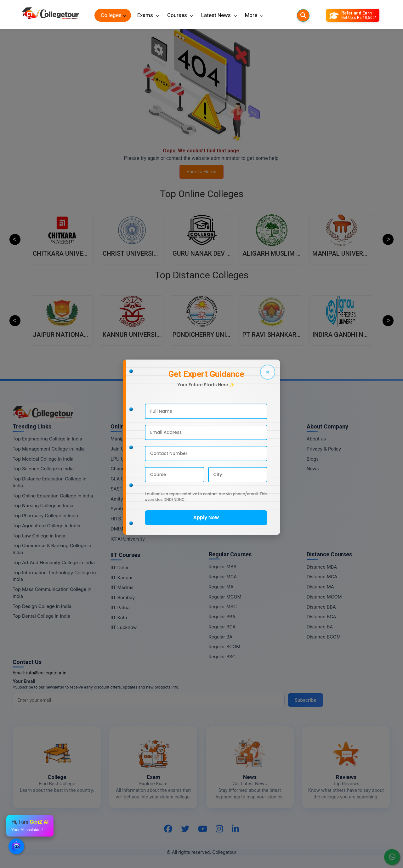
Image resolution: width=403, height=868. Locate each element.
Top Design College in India (42, 606)
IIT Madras (122, 587)
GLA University (127, 479)
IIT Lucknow (124, 627)
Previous (15, 239)
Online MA (220, 459)
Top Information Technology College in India (54, 576)
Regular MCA (223, 577)
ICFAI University (128, 539)
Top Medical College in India (43, 459)
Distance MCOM (324, 597)
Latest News (216, 15)
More (251, 15)
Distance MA (320, 587)
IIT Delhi (119, 567)
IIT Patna (120, 607)
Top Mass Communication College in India (52, 593)
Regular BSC (222, 657)
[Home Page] (50, 15)
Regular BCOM (225, 647)
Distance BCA (321, 617)
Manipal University (131, 439)
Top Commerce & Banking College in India (52, 549)
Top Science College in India (43, 469)
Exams (145, 15)
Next (388, 239)
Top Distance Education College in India (49, 482)
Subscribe (306, 700)
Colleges (111, 15)
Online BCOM (223, 519)
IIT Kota (119, 618)
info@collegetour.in (46, 673)
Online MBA (221, 439)
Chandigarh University (135, 469)
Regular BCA (222, 627)
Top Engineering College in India (47, 439)
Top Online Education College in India (53, 496)
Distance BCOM (324, 637)
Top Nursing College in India (43, 505)
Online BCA (221, 499)
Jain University (127, 449)
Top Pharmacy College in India (45, 516)
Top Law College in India (39, 536)
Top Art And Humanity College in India (54, 562)
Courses (177, 15)
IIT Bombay (123, 597)
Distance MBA (322, 567)
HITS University (127, 519)
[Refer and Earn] (353, 15)
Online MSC (221, 479)
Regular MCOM (225, 597)
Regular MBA (223, 567)
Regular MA (221, 587)
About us (316, 439)
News (313, 469)
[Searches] (303, 15)
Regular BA (221, 637)
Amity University (128, 499)
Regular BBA (222, 617)
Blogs (313, 459)
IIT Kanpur (122, 578)
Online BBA (221, 489)
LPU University (126, 459)
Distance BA (320, 627)
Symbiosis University (133, 509)
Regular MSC (223, 607)
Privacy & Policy (324, 449)
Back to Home (201, 172)
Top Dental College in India (41, 616)
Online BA (219, 509)
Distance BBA (321, 607)
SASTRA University (131, 489)
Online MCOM (224, 469)
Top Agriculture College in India (46, 526)
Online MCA (221, 449)
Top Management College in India (49, 449)
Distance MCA (322, 577)
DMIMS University (130, 529)
